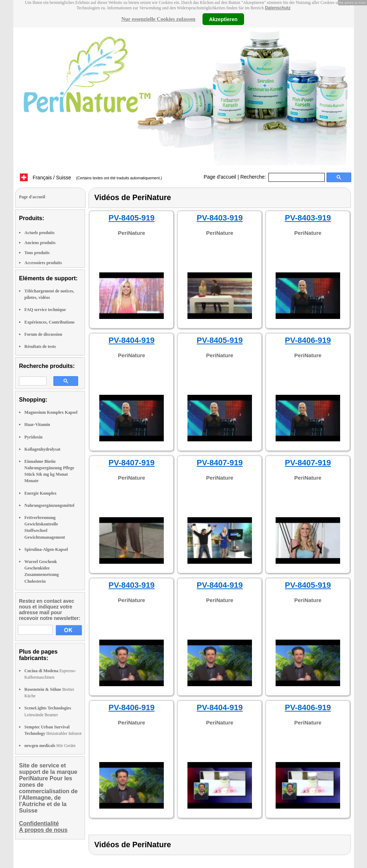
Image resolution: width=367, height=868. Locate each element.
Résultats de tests (40, 346)
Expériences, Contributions (49, 322)
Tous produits (37, 253)
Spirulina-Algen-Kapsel (46, 549)
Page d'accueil (220, 177)
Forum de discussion (43, 334)
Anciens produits (40, 243)
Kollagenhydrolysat (42, 449)
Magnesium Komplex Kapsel (51, 412)
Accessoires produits (43, 263)
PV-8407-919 (132, 463)
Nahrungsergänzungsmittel (49, 505)
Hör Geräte (50, 746)
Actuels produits (39, 233)
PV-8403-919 (220, 218)
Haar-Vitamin (37, 425)
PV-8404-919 (132, 340)
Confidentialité (39, 823)
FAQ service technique (45, 310)
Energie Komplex (40, 493)
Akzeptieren (223, 19)
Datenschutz (278, 8)
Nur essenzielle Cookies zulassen (158, 19)
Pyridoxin (34, 437)
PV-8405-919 (132, 218)
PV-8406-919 (308, 340)
